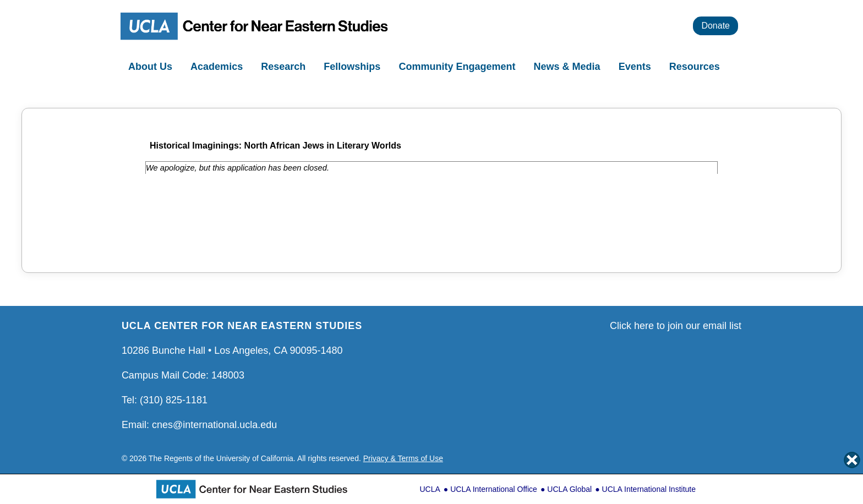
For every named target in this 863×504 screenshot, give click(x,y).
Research (285, 67)
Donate (715, 26)
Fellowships (353, 67)
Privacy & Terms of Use (403, 458)
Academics (218, 67)
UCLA (430, 489)
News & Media (569, 67)
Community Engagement (458, 67)
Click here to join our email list (676, 326)
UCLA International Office (494, 489)
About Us (152, 67)
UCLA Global (569, 489)
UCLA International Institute (649, 489)
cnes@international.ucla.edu (214, 425)
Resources (696, 67)
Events (636, 67)
